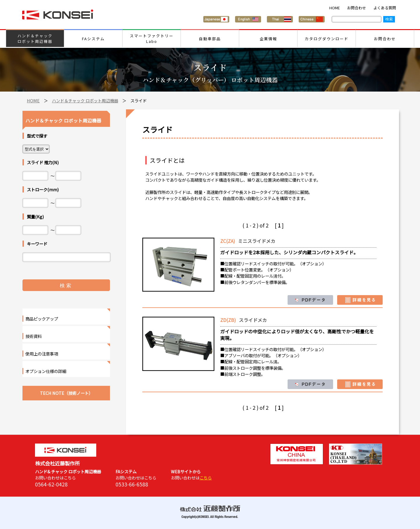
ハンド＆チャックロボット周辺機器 (35, 38)
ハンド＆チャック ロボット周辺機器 (85, 100)
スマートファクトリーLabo (152, 38)
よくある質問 (385, 8)
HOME (335, 8)
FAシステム (93, 39)
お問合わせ (357, 8)
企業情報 (268, 39)
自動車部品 (210, 39)
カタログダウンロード (327, 39)
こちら (206, 478)
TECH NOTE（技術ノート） (66, 393)
